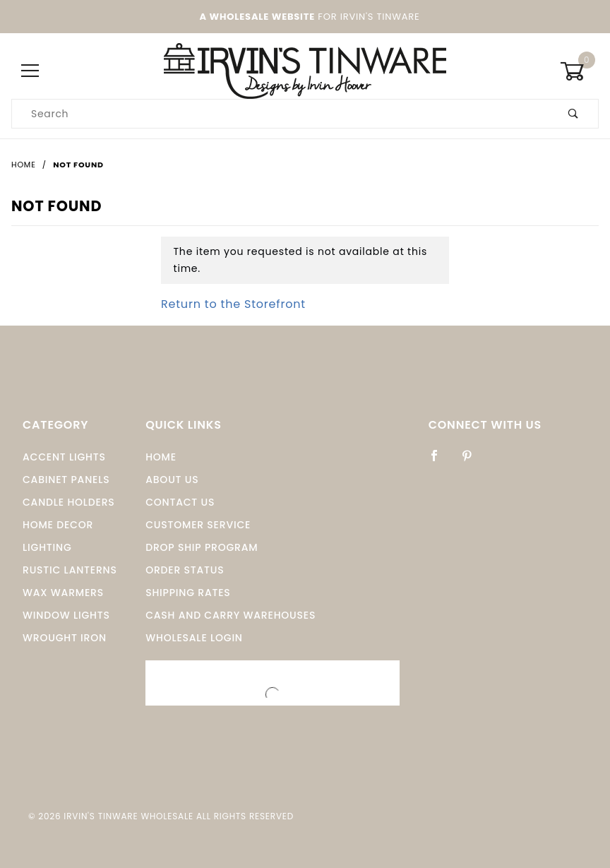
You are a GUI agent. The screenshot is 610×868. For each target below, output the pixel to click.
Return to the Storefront (233, 304)
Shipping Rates (188, 593)
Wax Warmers (63, 593)
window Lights (66, 615)
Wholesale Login (194, 638)
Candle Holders (69, 502)
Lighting (47, 547)
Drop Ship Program (202, 547)
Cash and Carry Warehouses (231, 615)
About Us (172, 480)
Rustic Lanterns (70, 570)
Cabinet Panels (66, 480)
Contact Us (180, 502)
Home (161, 457)
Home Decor (58, 525)
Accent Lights (64, 457)
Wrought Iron (65, 638)
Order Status (185, 570)
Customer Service (198, 525)
